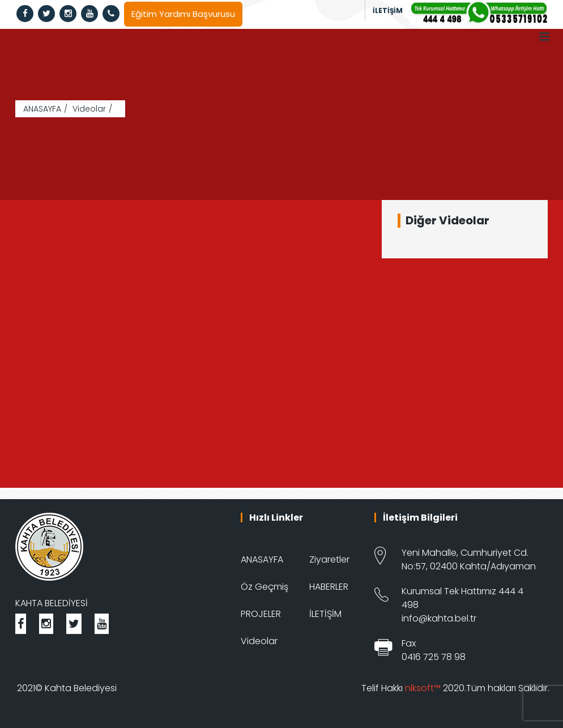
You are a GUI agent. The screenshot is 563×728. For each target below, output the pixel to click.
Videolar (89, 109)
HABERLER (329, 587)
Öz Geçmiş (265, 587)
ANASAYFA (42, 109)
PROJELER (261, 614)
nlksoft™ (423, 688)
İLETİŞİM (388, 10)
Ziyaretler (329, 559)
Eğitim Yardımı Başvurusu (183, 14)
